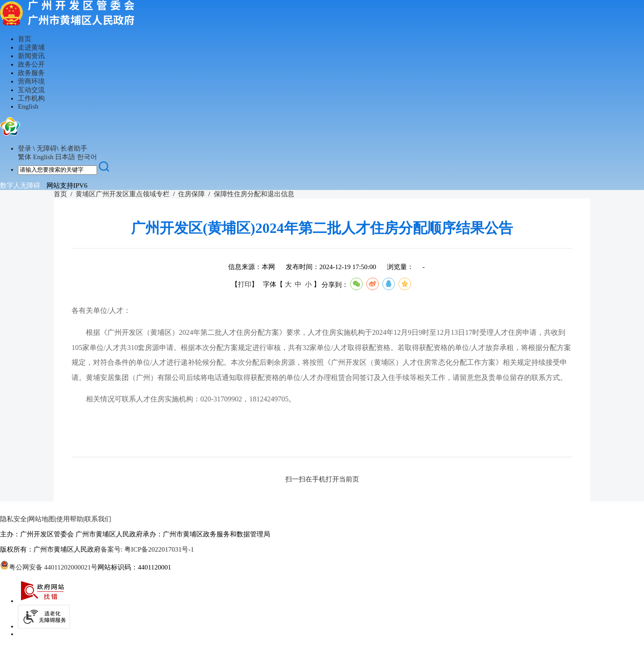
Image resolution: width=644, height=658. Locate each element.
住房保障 (191, 194)
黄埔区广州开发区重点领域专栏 (123, 194)
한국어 (87, 157)
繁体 (25, 157)
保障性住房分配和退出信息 (254, 194)
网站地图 (42, 519)
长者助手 (74, 148)
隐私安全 (13, 519)
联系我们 (98, 519)
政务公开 (31, 64)
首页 (25, 39)
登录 (25, 148)
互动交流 (31, 90)
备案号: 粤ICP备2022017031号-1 (147, 549)
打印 (245, 285)
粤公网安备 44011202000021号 (49, 567)
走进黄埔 (31, 47)
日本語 (65, 157)
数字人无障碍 (20, 186)
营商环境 (31, 81)
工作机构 (31, 98)
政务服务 (31, 73)
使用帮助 (70, 519)
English (28, 106)
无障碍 (47, 148)
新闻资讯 (31, 56)
